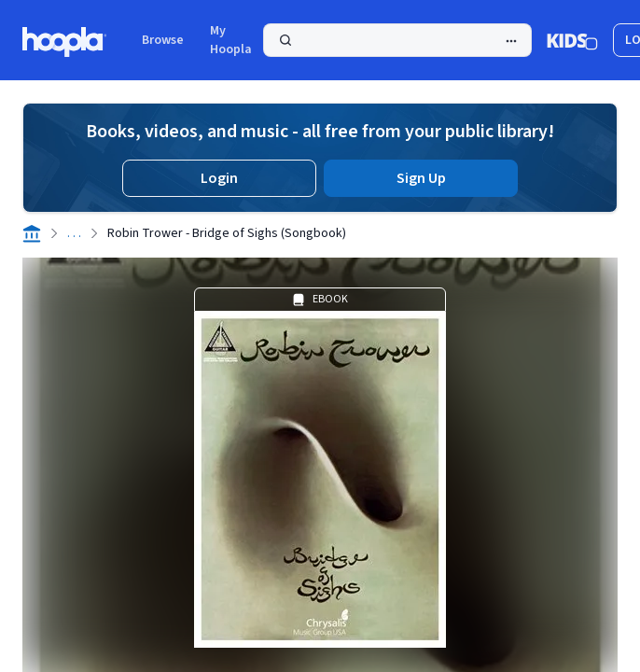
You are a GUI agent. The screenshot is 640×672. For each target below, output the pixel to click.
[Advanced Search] (511, 41)
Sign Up (421, 178)
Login (219, 178)
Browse (163, 40)
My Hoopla (231, 40)
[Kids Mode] (572, 40)
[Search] (397, 40)
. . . (74, 233)
